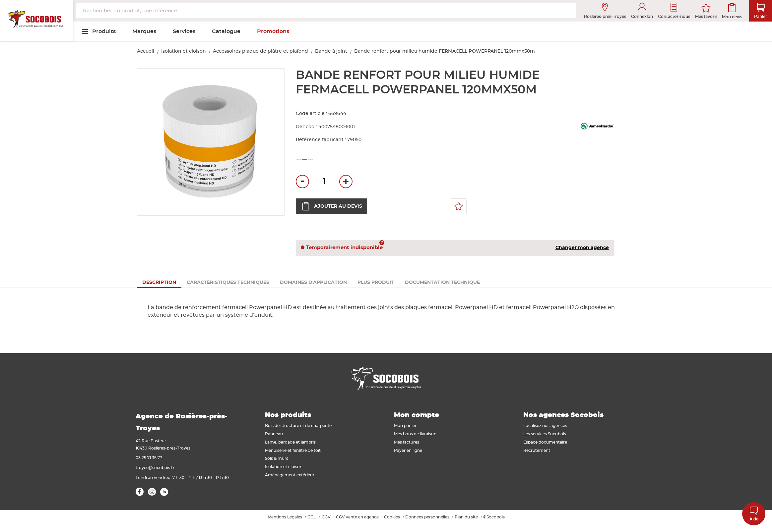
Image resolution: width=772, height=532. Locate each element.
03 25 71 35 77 (149, 458)
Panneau (274, 434)
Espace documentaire (545, 442)
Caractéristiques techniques (228, 283)
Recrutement (537, 451)
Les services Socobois (545, 434)
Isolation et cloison (184, 51)
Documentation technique (442, 283)
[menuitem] (98, 31)
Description (159, 283)
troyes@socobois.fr (155, 468)
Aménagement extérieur (290, 475)
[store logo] (36, 21)
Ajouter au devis (331, 206)
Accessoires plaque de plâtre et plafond (260, 51)
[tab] (159, 283)
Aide (754, 514)
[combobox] (326, 11)
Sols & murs (277, 458)
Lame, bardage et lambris (290, 442)
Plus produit (376, 283)
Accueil (146, 51)
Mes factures (407, 442)
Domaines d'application (313, 283)
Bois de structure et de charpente (298, 426)
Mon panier (405, 426)
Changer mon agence (582, 248)
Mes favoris (706, 17)
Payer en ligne (408, 451)
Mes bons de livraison (415, 434)
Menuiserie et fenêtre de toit (293, 451)
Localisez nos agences (545, 426)
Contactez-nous (674, 11)
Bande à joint (331, 51)
